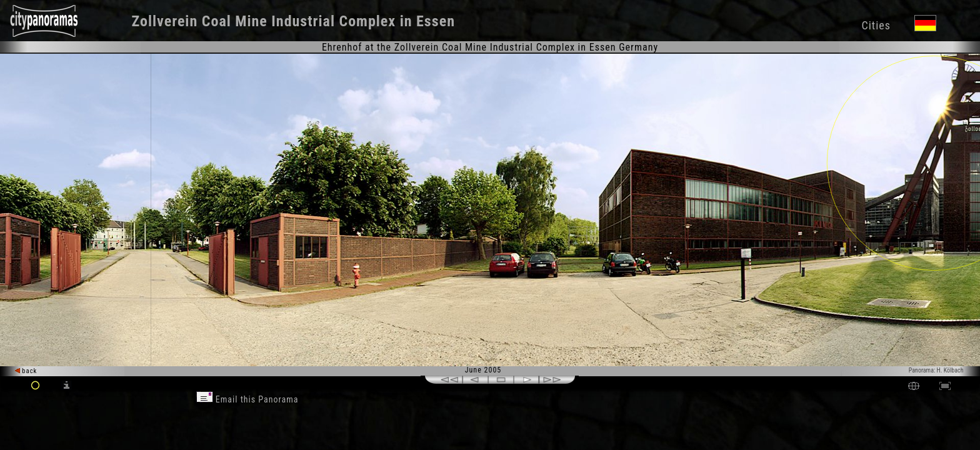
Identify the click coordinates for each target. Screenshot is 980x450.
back (26, 371)
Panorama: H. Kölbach (936, 370)
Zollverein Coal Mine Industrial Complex (264, 21)
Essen (436, 21)
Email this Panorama (247, 399)
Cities (876, 25)
